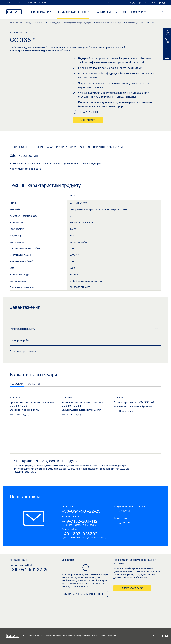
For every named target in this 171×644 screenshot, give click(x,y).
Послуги (137, 12)
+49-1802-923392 (79, 534)
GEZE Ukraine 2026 (31, 636)
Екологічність (106, 3)
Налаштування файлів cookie (86, 636)
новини (116, 3)
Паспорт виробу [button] (84, 340)
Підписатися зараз (132, 588)
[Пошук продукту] (167, 33)
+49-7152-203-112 (80, 521)
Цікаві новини (39, 12)
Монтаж (121, 12)
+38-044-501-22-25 (81, 511)
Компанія (125, 3)
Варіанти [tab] (34, 384)
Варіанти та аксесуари (108, 147)
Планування (102, 12)
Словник (102, 636)
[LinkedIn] (160, 3)
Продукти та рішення (71, 12)
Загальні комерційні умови (51, 636)
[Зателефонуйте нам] (167, 41)
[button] (144, 3)
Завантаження (80, 147)
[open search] (164, 12)
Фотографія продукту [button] (84, 329)
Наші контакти (88, 120)
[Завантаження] (167, 57)
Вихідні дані (111, 636)
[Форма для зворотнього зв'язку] (167, 49)
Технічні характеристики (51, 147)
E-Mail (32, 472)
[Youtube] (164, 3)
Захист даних (67, 636)
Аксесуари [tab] (17, 384)
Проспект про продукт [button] (84, 351)
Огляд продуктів (20, 147)
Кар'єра (133, 3)
